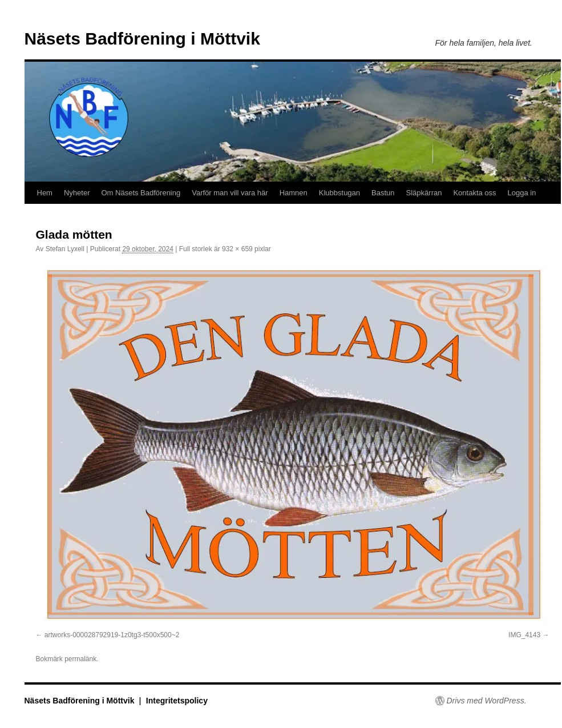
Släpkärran (424, 193)
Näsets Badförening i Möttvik (142, 39)
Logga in (522, 193)
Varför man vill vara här (230, 193)
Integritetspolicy (177, 701)
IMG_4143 (524, 635)
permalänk (80, 659)
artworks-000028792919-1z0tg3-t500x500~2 (112, 635)
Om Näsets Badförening (141, 193)
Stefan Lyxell (65, 249)
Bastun (383, 193)
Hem (45, 193)
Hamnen (294, 193)
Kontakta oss (474, 193)
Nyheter (77, 193)
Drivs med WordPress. (487, 701)
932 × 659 (237, 249)
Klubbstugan (339, 193)
